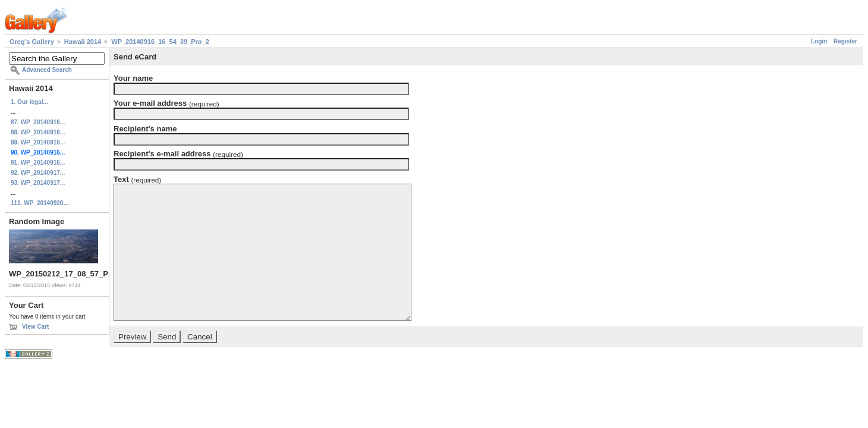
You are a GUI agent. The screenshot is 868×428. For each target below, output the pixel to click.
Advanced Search (47, 70)
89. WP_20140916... (38, 142)
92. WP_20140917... (38, 173)
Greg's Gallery (32, 42)
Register (845, 41)
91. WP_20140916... (38, 163)
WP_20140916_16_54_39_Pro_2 (160, 42)
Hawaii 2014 (83, 42)
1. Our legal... (29, 102)
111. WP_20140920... (40, 203)
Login (819, 41)
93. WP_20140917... (38, 183)
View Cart (35, 327)
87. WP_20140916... (38, 122)
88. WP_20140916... (38, 132)
